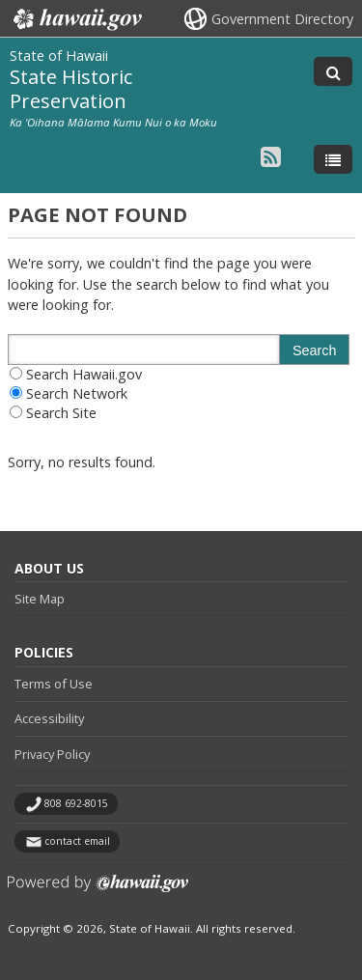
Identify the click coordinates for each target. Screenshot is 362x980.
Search (315, 350)
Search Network (77, 393)
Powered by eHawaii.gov (98, 891)
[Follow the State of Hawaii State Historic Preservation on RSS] (271, 156)
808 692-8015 (76, 803)
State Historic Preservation (71, 88)
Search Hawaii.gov (84, 374)
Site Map (40, 599)
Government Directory (282, 19)
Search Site (61, 413)
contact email (77, 841)
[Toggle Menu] (333, 159)
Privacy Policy (52, 754)
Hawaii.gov (76, 19)
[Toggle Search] (333, 71)
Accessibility (49, 718)
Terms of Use (54, 684)
